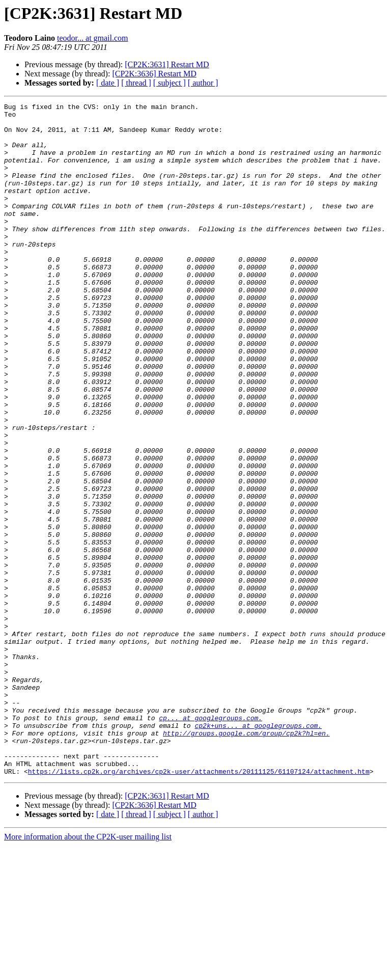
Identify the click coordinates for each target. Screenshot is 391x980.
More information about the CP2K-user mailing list (88, 971)
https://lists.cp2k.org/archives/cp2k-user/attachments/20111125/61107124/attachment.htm (199, 906)
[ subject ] (170, 83)
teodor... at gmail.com (93, 38)
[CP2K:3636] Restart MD (154, 74)
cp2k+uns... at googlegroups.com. (258, 851)
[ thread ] (136, 83)
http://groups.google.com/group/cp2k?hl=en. (246, 860)
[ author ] (203, 83)
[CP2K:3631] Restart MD (167, 64)
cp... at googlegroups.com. (211, 841)
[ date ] (108, 83)
